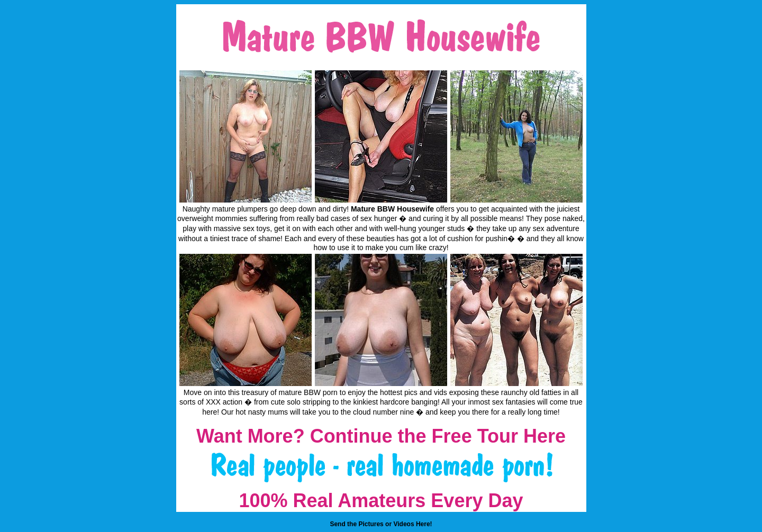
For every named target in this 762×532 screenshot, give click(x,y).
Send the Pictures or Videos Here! (381, 524)
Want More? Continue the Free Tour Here (381, 436)
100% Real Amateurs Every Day (381, 501)
